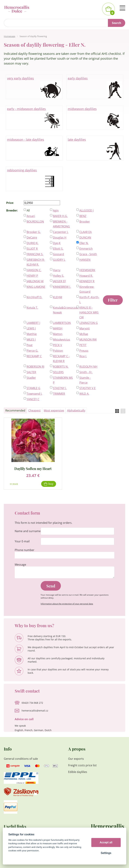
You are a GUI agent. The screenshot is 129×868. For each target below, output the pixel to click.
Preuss (84, 351)
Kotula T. (32, 308)
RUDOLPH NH (88, 367)
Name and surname (28, 531)
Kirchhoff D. (34, 297)
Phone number (25, 550)
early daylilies (95, 87)
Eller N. (84, 243)
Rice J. (83, 356)
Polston (58, 351)
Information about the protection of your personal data (67, 604)
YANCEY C (33, 399)
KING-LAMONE (36, 287)
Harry (57, 270)
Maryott (85, 328)
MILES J (31, 340)
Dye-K (57, 243)
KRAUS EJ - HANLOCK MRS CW (89, 312)
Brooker (85, 222)
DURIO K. (33, 243)
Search (117, 23)
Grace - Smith (88, 254)
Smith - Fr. (86, 372)
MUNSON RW (88, 340)
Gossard (58, 254)
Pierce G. (32, 351)
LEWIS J (31, 328)
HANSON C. (34, 270)
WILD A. (84, 394)
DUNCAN (85, 238)
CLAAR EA (86, 232)
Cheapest (34, 410)
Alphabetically (76, 410)
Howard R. (86, 276)
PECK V (57, 345)
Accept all (106, 842)
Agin (56, 210)
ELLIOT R (32, 249)
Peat (30, 345)
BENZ (83, 216)
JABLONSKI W (35, 281)
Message (20, 565)
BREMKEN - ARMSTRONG (61, 224)
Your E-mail (22, 541)
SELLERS (58, 372)
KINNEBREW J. (62, 287)
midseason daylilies (95, 118)
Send (51, 586)
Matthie (32, 334)
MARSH (58, 328)
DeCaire (32, 238)
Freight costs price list (82, 765)
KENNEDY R (87, 281)
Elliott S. (58, 249)
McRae (84, 334)
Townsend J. (34, 394)
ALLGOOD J (86, 210)
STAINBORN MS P (63, 380)
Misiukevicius (61, 340)
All (28, 210)
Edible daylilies (78, 772)
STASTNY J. (60, 388)
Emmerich (86, 249)
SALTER (31, 372)
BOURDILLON (35, 222)
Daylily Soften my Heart (33, 468)
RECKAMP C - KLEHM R (61, 359)
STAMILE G (33, 388)
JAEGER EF (59, 281)
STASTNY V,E (87, 388)
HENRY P (32, 276)
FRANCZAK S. (35, 254)
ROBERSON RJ (35, 367)
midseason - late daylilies (34, 148)
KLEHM (57, 297)
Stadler (31, 378)
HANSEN (85, 260)
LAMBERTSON (62, 323)
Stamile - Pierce (85, 380)
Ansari (31, 216)
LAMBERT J (33, 323)
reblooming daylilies (34, 179)
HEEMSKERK (87, 270)
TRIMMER (59, 394)
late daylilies (95, 148)
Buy (51, 484)
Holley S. (58, 276)
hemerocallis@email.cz (35, 711)
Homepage (10, 36)
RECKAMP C (34, 356)
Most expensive (54, 410)
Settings (106, 853)
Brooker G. (34, 232)
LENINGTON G (89, 323)
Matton (58, 334)
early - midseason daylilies (34, 118)
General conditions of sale (21, 759)
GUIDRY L (59, 260)
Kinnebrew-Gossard (87, 289)
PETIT (83, 345)
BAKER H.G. (60, 216)
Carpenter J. (61, 232)
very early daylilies (34, 87)
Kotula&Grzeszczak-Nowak (63, 310)
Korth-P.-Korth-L (89, 300)
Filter (113, 300)
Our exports (76, 759)
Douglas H (60, 238)
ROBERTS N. (61, 367)
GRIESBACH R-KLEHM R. (36, 262)
